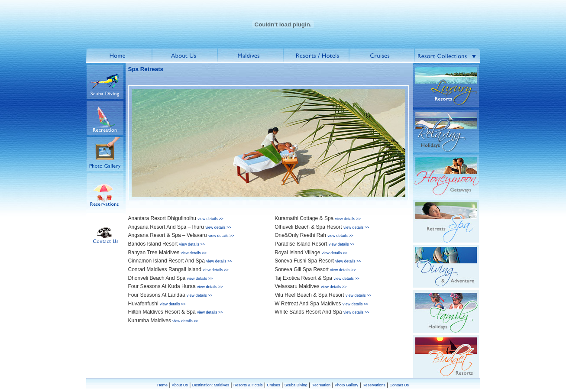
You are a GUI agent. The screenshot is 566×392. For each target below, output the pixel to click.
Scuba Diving (296, 385)
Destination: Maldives (211, 385)
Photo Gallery (347, 385)
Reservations (374, 385)
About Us (180, 385)
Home (162, 385)
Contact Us (399, 385)
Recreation (321, 385)
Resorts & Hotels (248, 385)
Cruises (273, 385)
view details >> (210, 219)
